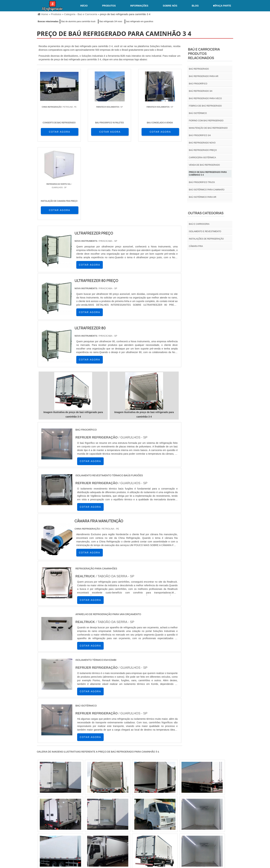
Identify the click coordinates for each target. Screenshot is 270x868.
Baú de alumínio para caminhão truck (78, 21)
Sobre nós (170, 6)
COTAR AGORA (55, 132)
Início (84, 6)
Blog (195, 6)
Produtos (109, 6)
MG (63, 816)
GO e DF (141, 816)
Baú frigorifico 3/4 (200, 135)
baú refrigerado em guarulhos (140, 21)
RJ (55, 816)
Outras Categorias (206, 213)
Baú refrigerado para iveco (205, 98)
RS (105, 816)
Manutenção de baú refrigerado (208, 128)
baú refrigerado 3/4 (201, 91)
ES (72, 816)
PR (88, 816)
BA (122, 816)
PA (161, 816)
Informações (139, 6)
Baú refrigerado (199, 69)
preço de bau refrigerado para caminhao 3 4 (208, 174)
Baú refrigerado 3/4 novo (111, 21)
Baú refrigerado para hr (204, 76)
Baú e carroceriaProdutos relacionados (204, 54)
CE (130, 816)
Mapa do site (222, 839)
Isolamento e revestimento (205, 231)
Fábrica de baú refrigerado (205, 106)
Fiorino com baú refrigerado (206, 121)
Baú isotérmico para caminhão (207, 190)
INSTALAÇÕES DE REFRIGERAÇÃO (206, 239)
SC (97, 816)
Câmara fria (196, 246)
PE (113, 816)
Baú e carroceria (199, 224)
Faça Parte (222, 6)
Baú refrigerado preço (203, 150)
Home (167, 839)
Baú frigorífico (198, 84)
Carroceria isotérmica (202, 158)
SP (80, 816)
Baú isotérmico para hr (203, 197)
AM (152, 816)
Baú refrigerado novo (202, 143)
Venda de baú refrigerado (204, 165)
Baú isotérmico (198, 113)
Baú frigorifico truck (202, 182)
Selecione (43, 816)
